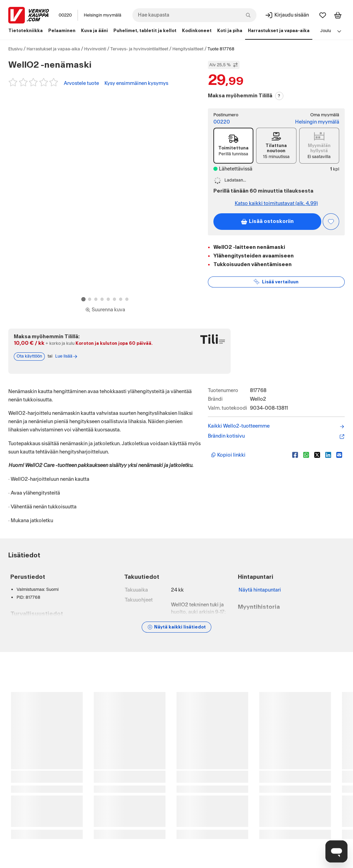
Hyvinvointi (95, 49)
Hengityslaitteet (188, 49)
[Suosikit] (323, 15)
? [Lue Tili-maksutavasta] (279, 96)
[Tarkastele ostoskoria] (338, 15)
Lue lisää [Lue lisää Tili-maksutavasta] (67, 357)
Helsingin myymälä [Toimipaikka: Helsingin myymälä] (103, 15)
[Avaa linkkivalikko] (339, 31)
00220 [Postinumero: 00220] (65, 15)
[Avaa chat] (336, 851)
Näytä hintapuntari (260, 590)
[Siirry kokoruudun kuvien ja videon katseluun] (105, 310)
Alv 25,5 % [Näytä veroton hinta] (224, 65)
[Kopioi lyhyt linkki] (249, 455)
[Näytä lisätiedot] (176, 627)
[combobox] (194, 15)
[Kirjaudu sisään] (287, 15)
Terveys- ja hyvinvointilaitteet (139, 49)
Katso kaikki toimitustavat (276, 203)
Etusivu (15, 49)
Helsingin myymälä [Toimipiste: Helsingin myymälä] (317, 122)
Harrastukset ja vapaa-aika (53, 49)
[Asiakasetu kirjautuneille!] (331, 222)
